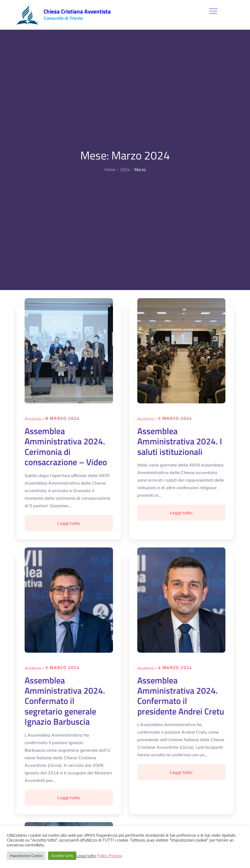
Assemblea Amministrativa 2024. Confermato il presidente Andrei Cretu (181, 696)
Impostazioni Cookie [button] (26, 856)
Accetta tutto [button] (62, 856)
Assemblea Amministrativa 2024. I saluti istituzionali (180, 441)
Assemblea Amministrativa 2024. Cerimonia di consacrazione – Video (66, 446)
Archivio (33, 419)
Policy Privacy (110, 856)
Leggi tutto (73, 525)
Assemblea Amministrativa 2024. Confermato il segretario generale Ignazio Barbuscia (65, 701)
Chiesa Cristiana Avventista (77, 11)
